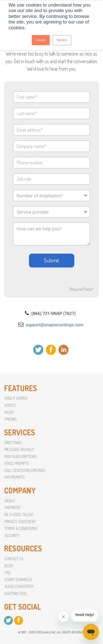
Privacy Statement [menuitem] (20, 522)
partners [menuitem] (12, 507)
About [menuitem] (10, 501)
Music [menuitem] (9, 412)
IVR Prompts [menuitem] (15, 477)
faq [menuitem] (8, 573)
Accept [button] (41, 40)
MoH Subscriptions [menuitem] (21, 457)
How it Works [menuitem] (16, 398)
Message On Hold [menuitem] (19, 449)
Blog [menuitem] (9, 566)
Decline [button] (62, 40)
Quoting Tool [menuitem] (16, 594)
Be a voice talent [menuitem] (19, 515)
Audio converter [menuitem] (19, 586)
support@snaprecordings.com (55, 325)
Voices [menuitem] (10, 405)
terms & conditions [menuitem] (21, 528)
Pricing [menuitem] (11, 419)
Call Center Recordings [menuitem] (25, 470)
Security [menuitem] (12, 535)
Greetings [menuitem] (13, 443)
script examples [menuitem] (18, 580)
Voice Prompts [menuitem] (17, 463)
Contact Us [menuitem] (14, 559)
